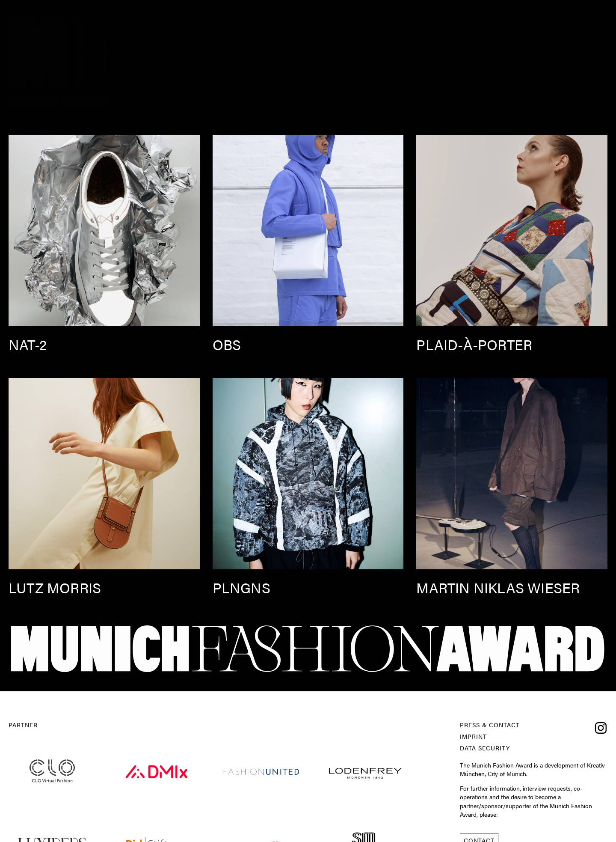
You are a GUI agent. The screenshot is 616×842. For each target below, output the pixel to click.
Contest (512, 9)
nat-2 (28, 344)
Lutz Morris (55, 588)
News (319, 9)
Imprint (473, 736)
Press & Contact (490, 725)
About (288, 9)
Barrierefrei (589, 9)
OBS (227, 344)
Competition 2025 (368, 9)
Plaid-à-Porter (474, 344)
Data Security (485, 748)
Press (547, 9)
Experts (421, 9)
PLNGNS (241, 588)
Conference (466, 9)
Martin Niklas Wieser (498, 588)
